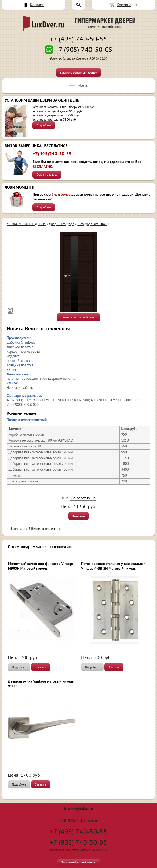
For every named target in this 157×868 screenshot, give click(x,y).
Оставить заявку (47, 175)
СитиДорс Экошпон (92, 224)
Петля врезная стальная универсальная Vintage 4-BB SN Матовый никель (113, 566)
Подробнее (44, 125)
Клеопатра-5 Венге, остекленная (36, 529)
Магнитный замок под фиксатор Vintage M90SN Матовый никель (41, 566)
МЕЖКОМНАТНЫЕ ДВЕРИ (26, 224)
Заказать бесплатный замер (78, 317)
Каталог (37, 5)
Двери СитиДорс (61, 224)
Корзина (124, 5)
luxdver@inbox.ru (78, 808)
